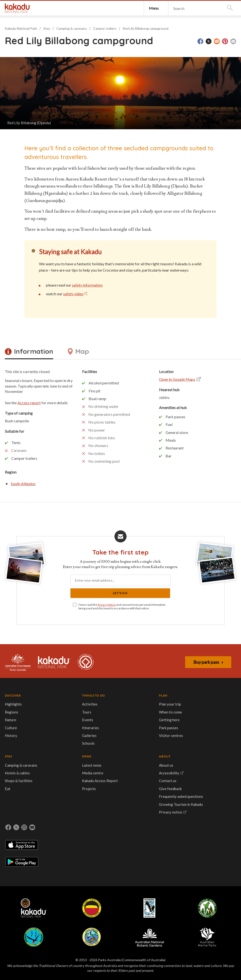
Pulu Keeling (159, 831)
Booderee (77, 831)
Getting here (64, 751)
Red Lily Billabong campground (148, 49)
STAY (84, 714)
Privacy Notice (116, 615)
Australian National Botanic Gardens (192, 831)
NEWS (118, 714)
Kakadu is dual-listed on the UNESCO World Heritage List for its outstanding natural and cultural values (93, 678)
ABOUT (156, 714)
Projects (120, 754)
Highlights (16, 725)
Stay (49, 49)
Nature (13, 741)
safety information (109, 320)
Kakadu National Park (23, 18)
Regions (14, 733)
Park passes (64, 759)
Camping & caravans (74, 49)
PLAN (58, 714)
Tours (34, 735)
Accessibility (160, 733)
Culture (13, 748)
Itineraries (38, 751)
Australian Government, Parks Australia (20, 678)
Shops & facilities (94, 746)
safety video (95, 329)
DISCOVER (15, 714)
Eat (83, 754)
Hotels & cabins (93, 738)
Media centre (124, 733)
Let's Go (146, 602)
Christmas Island (130, 831)
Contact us (158, 741)
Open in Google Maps (157, 388)
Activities (37, 728)
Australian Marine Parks (225, 831)
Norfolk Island (102, 831)
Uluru (52, 831)
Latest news (123, 725)
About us (157, 725)
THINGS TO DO (38, 715)
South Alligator (45, 503)
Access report (51, 416)
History (13, 756)
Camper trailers (107, 49)
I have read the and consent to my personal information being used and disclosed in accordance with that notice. (119, 618)
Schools (35, 767)
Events (35, 743)
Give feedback (161, 748)
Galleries (36, 759)
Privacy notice (161, 783)
